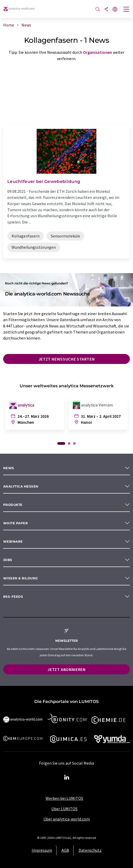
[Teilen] (106, 10)
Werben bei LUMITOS (64, 798)
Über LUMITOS (64, 809)
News (9, 468)
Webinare (13, 541)
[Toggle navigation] (126, 10)
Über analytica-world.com (67, 819)
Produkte (13, 505)
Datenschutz (90, 850)
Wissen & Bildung (21, 578)
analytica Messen (21, 486)
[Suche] (98, 10)
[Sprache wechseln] (115, 10)
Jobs (8, 560)
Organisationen (98, 52)
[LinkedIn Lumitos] (66, 777)
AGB (65, 850)
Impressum (42, 850)
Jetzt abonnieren (66, 669)
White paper (15, 523)
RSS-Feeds (13, 597)
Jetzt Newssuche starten (67, 359)
